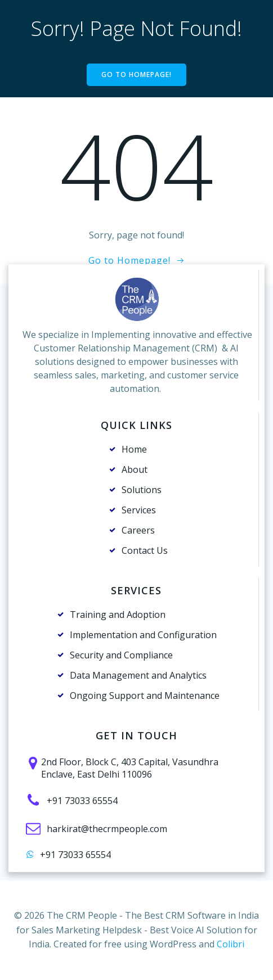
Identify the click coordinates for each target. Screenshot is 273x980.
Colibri (231, 944)
